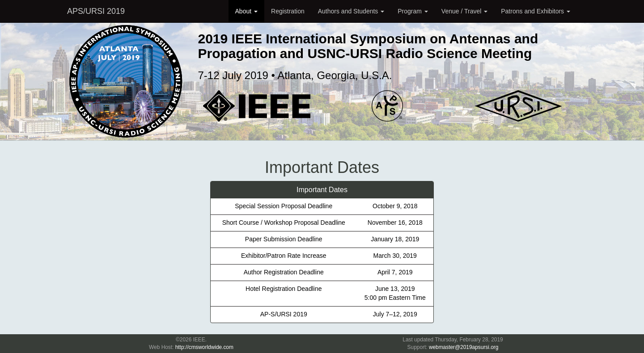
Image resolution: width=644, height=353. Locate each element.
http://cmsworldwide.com (204, 347)
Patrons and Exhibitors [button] (536, 11)
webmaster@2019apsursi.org (464, 347)
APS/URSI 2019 (96, 11)
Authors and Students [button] (351, 11)
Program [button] (413, 11)
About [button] (246, 11)
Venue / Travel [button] (464, 11)
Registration (288, 11)
